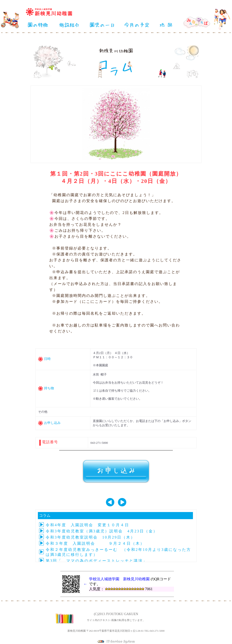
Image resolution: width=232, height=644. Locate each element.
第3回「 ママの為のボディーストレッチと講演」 (96, 561)
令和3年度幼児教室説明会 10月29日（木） (90, 537)
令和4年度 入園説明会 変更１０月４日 (87, 525)
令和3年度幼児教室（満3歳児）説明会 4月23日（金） (102, 531)
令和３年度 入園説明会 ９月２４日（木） (95, 543)
